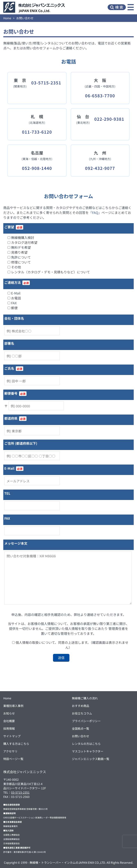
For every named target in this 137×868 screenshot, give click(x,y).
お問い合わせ (81, 736)
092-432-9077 (100, 168)
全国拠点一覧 (81, 728)
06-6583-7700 (100, 96)
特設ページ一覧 (13, 759)
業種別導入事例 (13, 706)
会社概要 (9, 721)
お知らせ (9, 713)
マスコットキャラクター (88, 751)
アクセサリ (10, 751)
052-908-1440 (37, 168)
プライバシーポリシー (86, 721)
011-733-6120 (37, 132)
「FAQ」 (95, 212)
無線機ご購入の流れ (85, 698)
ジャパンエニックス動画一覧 (91, 759)
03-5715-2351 (46, 83)
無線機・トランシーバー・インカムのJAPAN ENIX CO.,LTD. (68, 862)
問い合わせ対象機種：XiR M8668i (68, 578)
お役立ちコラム (82, 713)
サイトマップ (12, 736)
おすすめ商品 (81, 706)
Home (7, 18)
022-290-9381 (109, 119)
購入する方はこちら (16, 744)
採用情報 (9, 728)
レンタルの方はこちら (86, 744)
